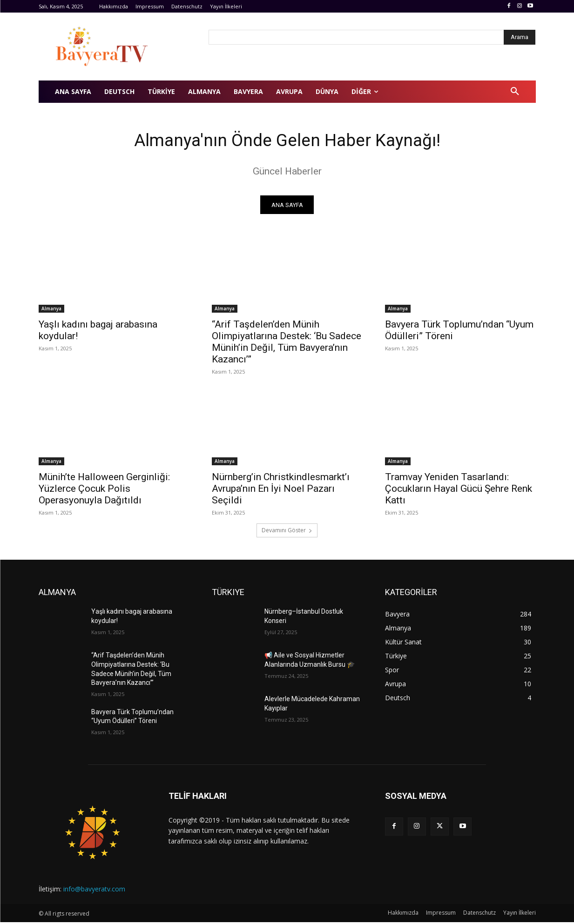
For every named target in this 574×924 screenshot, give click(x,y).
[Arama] (520, 37)
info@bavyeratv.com (94, 891)
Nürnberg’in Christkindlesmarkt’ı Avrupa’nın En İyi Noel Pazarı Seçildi (281, 491)
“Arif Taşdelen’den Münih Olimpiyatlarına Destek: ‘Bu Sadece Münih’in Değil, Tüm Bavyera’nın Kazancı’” (287, 344)
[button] (515, 92)
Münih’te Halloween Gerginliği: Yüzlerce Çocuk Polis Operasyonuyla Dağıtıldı (104, 491)
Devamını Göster (287, 532)
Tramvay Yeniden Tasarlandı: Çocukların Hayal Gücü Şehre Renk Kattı (459, 491)
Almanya (51, 311)
